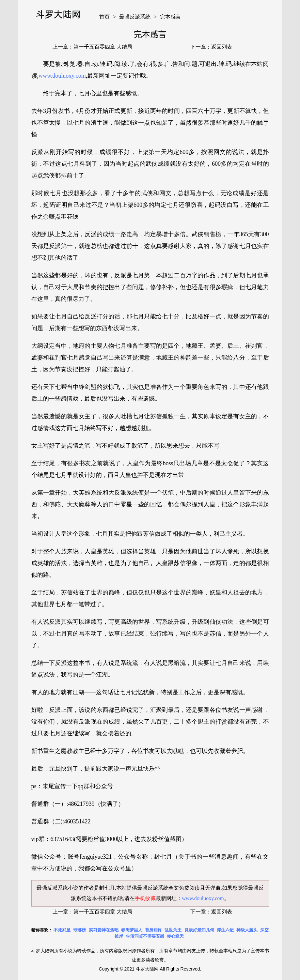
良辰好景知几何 (199, 930)
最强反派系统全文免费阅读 (168, 888)
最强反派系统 (135, 17)
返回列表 (222, 47)
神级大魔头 (247, 930)
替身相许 (153, 930)
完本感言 (170, 17)
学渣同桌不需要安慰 (145, 936)
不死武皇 (62, 930)
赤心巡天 (175, 936)
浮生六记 (225, 930)
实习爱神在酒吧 (104, 930)
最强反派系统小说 (57, 888)
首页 (104, 17)
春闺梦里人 (132, 930)
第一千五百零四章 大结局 (103, 47)
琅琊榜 (79, 930)
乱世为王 (173, 930)
